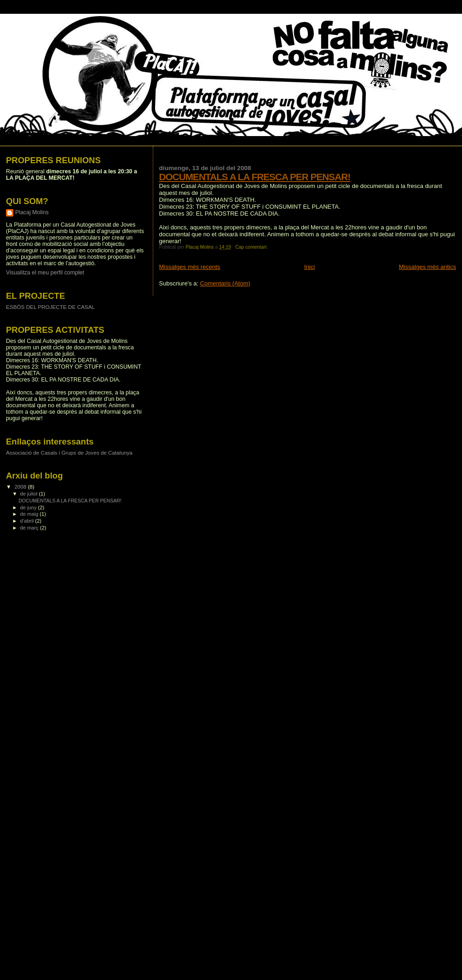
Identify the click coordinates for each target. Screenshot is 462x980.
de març (30, 528)
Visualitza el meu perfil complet (45, 273)
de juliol (30, 494)
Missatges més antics (427, 267)
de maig (30, 514)
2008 (21, 487)
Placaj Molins (32, 212)
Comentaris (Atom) (225, 283)
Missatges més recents (190, 267)
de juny (29, 507)
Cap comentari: (252, 247)
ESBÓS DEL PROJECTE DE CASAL (50, 307)
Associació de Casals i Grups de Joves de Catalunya (69, 453)
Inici (309, 267)
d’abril (28, 521)
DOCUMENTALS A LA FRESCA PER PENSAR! (255, 177)
